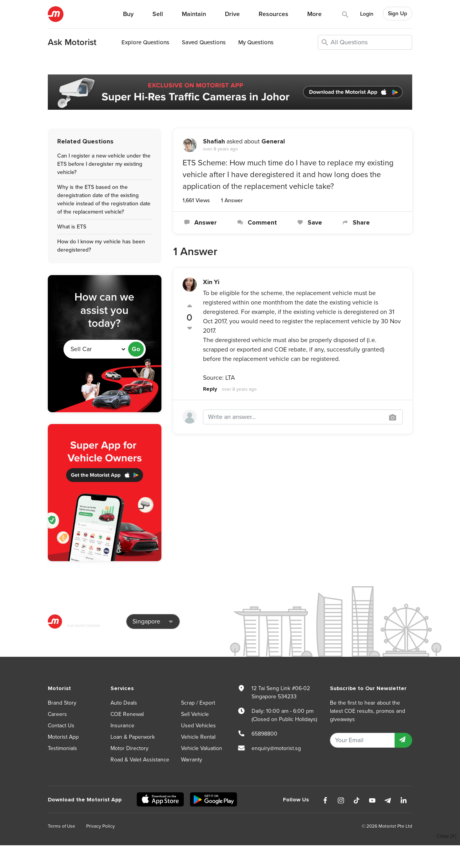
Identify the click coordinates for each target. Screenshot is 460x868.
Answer (200, 223)
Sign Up (398, 14)
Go (136, 349)
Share (355, 223)
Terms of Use (62, 826)
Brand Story (62, 703)
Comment (256, 223)
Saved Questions (204, 42)
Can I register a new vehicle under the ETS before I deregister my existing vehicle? (104, 164)
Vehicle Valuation (202, 748)
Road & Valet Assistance (140, 760)
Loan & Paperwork (133, 737)
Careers (57, 714)
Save (309, 223)
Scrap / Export (198, 703)
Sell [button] (158, 14)
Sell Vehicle (195, 714)
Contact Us (61, 726)
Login (367, 14)
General (273, 141)
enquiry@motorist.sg (276, 748)
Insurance (122, 726)
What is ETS (72, 227)
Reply (210, 389)
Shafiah (214, 141)
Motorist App (63, 737)
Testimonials (62, 748)
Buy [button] (128, 14)
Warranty (192, 760)
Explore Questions (145, 42)
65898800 (264, 734)
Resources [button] (273, 14)
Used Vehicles (198, 726)
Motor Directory (129, 748)
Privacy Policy (101, 826)
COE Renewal (127, 714)
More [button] (314, 14)
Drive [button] (232, 14)
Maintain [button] (194, 14)
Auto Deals (124, 703)
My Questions (256, 42)
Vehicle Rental (198, 737)
